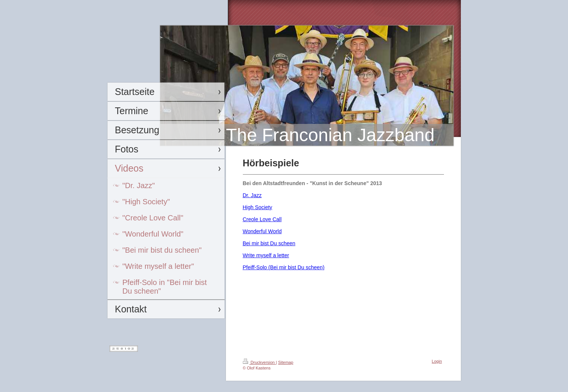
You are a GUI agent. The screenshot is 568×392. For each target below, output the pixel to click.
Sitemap (286, 362)
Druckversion (259, 362)
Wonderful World (262, 231)
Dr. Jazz (252, 195)
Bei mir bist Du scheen (269, 243)
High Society (258, 207)
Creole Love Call (262, 219)
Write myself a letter (266, 255)
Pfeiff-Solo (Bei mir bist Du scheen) (284, 267)
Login (437, 361)
